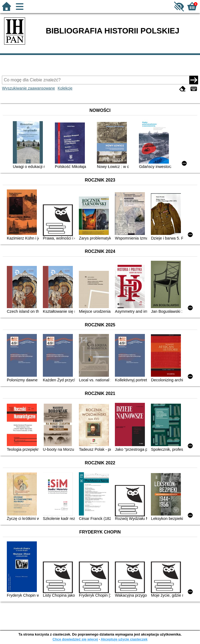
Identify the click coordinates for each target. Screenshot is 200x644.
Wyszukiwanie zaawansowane (28, 88)
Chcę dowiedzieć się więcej (75, 639)
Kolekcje (65, 88)
